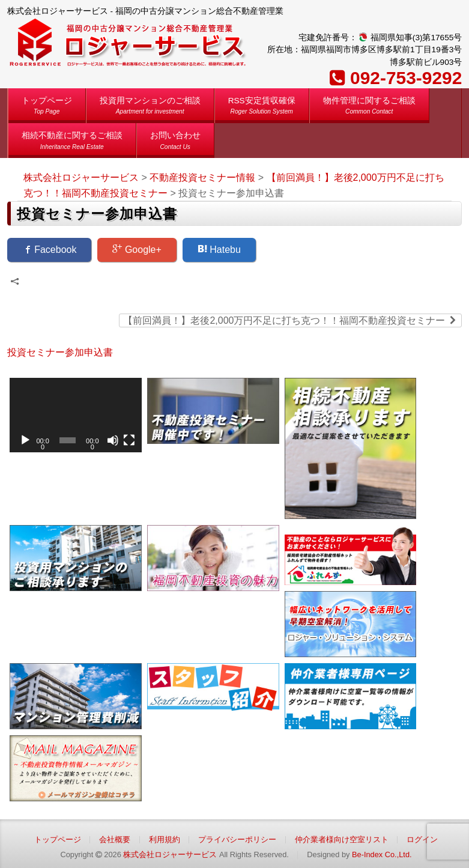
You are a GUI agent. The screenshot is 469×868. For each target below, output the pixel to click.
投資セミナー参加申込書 (60, 352)
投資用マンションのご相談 (150, 108)
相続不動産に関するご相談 (72, 143)
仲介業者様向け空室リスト (342, 839)
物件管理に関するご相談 (369, 108)
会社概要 (115, 839)
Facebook (50, 249)
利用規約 (165, 839)
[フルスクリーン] (129, 440)
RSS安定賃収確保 (262, 108)
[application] (76, 415)
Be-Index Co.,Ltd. (382, 854)
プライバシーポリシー (237, 839)
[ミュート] (113, 440)
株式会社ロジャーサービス (170, 854)
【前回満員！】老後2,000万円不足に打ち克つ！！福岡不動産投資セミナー (290, 320)
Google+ (137, 249)
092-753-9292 (406, 78)
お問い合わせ (175, 143)
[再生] (25, 440)
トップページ (47, 108)
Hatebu (219, 249)
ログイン (422, 839)
